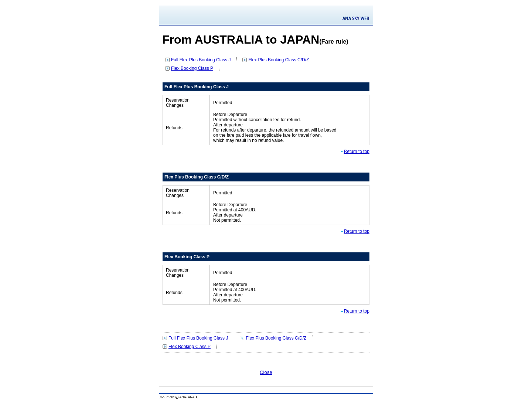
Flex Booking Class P (192, 68)
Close (266, 372)
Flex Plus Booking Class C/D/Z (279, 60)
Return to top (357, 151)
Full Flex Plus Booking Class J (201, 60)
